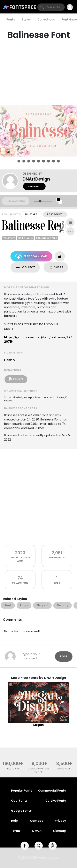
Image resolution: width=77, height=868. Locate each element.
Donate (16, 379)
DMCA (37, 831)
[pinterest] (53, 846)
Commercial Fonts (52, 791)
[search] (51, 7)
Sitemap (59, 831)
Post (64, 656)
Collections (46, 19)
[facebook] (25, 846)
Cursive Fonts (56, 801)
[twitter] (39, 846)
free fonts (13, 769)
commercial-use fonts (38, 770)
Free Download (31, 256)
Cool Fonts (19, 801)
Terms (16, 831)
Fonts (11, 19)
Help (14, 821)
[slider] (40, 201)
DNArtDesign (36, 179)
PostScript (55, 214)
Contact (34, 186)
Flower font (39, 415)
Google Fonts (21, 811)
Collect (25, 268)
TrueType (31, 214)
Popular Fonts (22, 791)
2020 (20, 553)
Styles (26, 19)
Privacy (60, 821)
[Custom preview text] (16, 201)
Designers (64, 769)
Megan (38, 725)
